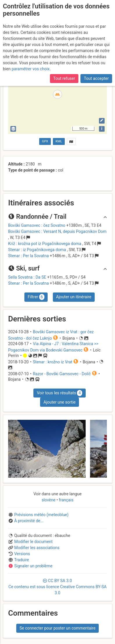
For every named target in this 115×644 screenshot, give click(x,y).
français (66, 500)
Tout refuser (64, 78)
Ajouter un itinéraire (74, 297)
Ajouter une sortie (60, 402)
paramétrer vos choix (31, 69)
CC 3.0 (57, 587)
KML (59, 141)
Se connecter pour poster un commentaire (57, 628)
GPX (45, 141)
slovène (49, 500)
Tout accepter (96, 78)
